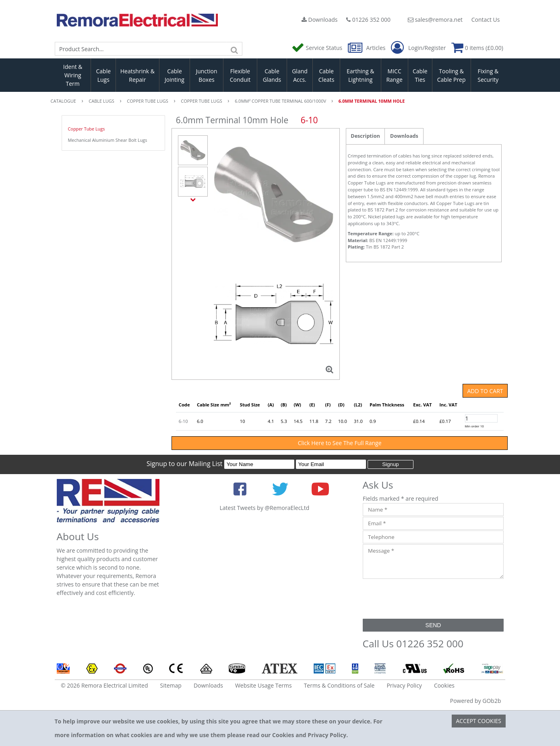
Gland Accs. (300, 75)
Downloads (320, 20)
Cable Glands (272, 75)
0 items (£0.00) (477, 48)
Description (365, 136)
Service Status (318, 48)
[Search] (234, 49)
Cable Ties (420, 75)
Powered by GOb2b (476, 701)
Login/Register (418, 48)
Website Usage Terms (263, 685)
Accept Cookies (478, 721)
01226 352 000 (368, 20)
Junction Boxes (206, 75)
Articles (367, 48)
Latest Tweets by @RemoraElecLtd (265, 508)
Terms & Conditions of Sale (339, 685)
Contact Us (486, 20)
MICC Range (394, 75)
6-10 (183, 421)
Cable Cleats (326, 75)
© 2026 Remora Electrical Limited (104, 685)
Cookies (444, 685)
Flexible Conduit (240, 75)
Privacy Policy (404, 685)
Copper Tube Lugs (87, 129)
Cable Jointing (175, 75)
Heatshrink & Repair (137, 75)
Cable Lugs (103, 75)
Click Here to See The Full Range (340, 443)
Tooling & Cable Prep (452, 75)
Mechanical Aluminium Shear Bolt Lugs (108, 140)
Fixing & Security (488, 75)
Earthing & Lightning (360, 75)
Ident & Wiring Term (73, 75)
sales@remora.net (435, 20)
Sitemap (171, 685)
